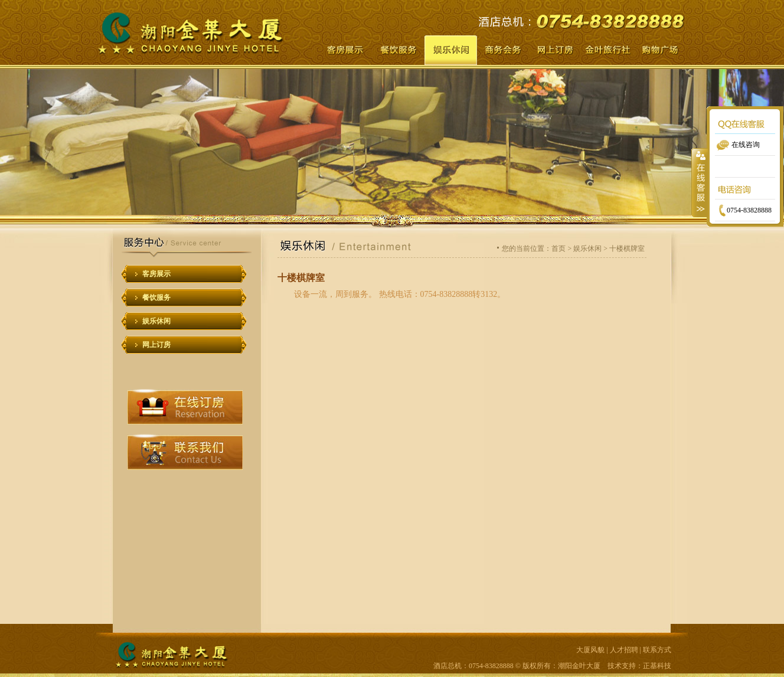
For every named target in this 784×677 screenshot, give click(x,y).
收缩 (700, 182)
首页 (558, 248)
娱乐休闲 (156, 321)
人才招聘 (624, 650)
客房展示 (156, 274)
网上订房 (156, 345)
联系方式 (657, 650)
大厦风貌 (590, 650)
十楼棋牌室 (627, 248)
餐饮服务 (156, 297)
